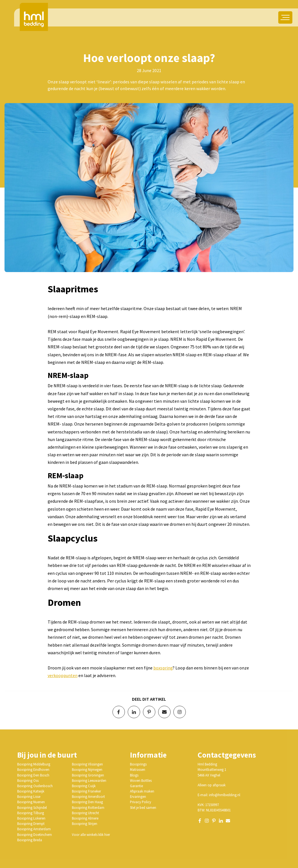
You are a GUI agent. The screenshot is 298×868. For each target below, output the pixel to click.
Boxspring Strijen (85, 824)
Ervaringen (138, 796)
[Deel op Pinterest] (149, 712)
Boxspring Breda (30, 840)
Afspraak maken (142, 791)
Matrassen (138, 769)
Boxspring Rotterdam (88, 807)
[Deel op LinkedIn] (134, 712)
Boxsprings (138, 764)
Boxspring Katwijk (31, 791)
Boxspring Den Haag (87, 802)
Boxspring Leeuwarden (89, 780)
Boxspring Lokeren (31, 818)
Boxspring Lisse (29, 796)
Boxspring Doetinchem (35, 834)
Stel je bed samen (143, 807)
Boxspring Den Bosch (33, 775)
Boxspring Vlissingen (87, 764)
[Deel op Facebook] (119, 712)
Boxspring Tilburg (31, 813)
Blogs (134, 775)
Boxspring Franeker (86, 791)
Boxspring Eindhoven (33, 769)
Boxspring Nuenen (31, 802)
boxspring (163, 668)
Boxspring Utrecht (85, 813)
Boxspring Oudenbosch (35, 786)
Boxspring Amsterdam (34, 829)
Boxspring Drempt (31, 824)
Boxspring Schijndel (32, 807)
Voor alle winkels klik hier (91, 834)
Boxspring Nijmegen (87, 769)
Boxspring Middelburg (34, 764)
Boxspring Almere (85, 818)
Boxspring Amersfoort (88, 796)
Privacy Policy (141, 802)
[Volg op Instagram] (180, 712)
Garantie (136, 786)
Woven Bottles (141, 780)
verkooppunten (63, 675)
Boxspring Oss (28, 780)
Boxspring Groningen (88, 775)
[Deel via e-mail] (164, 712)
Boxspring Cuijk (84, 786)
